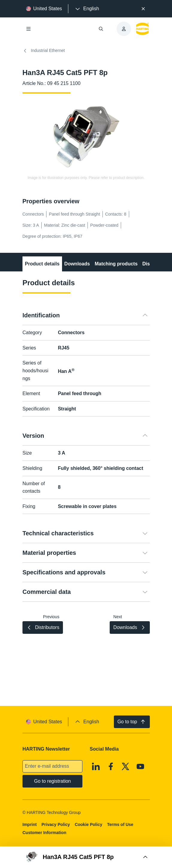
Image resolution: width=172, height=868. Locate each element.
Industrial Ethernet (44, 51)
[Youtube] (141, 767)
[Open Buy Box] (86, 857)
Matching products (116, 264)
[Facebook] (111, 767)
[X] (126, 767)
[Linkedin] (96, 767)
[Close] (144, 9)
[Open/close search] (101, 29)
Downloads (77, 264)
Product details (42, 264)
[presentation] (87, 9)
